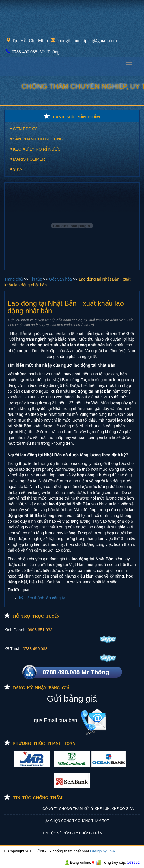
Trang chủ (14, 279)
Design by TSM (103, 851)
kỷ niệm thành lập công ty (42, 598)
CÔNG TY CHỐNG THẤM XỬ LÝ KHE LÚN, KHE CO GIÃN (88, 809)
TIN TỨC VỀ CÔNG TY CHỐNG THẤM (72, 833)
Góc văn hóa (61, 279)
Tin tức (37, 279)
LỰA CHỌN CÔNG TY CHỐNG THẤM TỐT (76, 821)
